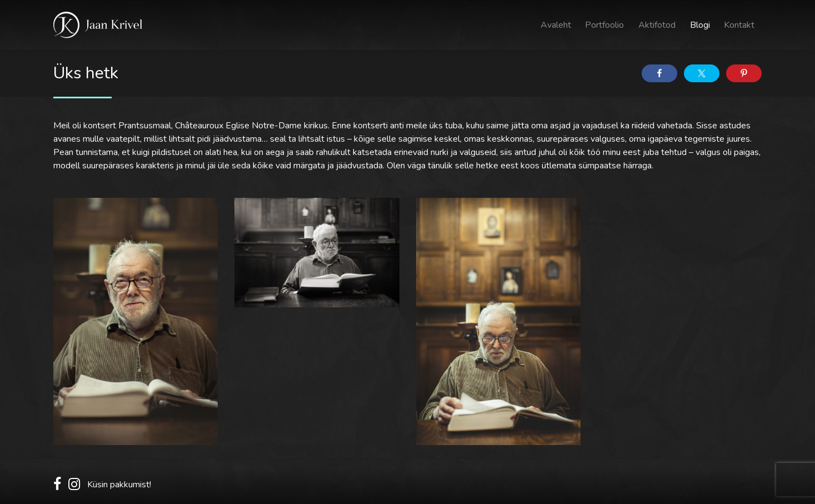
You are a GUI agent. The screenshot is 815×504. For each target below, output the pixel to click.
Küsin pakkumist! (119, 485)
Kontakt (739, 25)
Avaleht (556, 25)
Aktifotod (657, 25)
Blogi (700, 25)
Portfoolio (604, 25)
